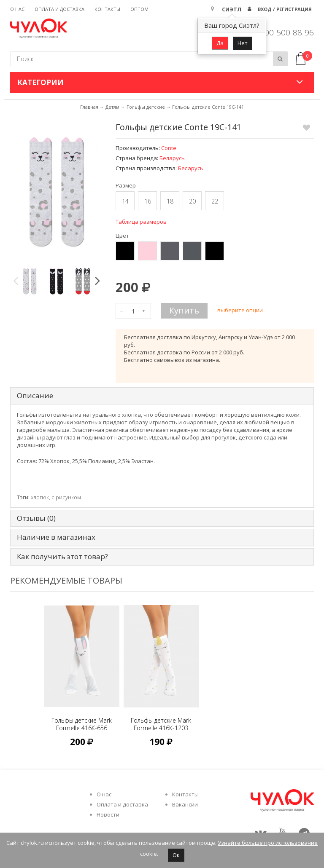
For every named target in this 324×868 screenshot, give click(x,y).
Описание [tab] (35, 396)
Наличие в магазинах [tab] (56, 537)
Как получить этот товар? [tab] (62, 557)
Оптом (139, 9)
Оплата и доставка (59, 9)
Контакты (107, 9)
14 (125, 201)
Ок (176, 855)
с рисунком (66, 497)
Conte (169, 148)
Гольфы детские (146, 107)
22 (215, 201)
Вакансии (185, 804)
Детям (112, 107)
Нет (243, 43)
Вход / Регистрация (285, 9)
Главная (89, 107)
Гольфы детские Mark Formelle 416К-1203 (161, 724)
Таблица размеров (141, 222)
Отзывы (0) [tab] (36, 518)
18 (170, 201)
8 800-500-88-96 (283, 32)
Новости (108, 814)
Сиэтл (232, 9)
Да (220, 43)
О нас (17, 9)
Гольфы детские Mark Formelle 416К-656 (82, 724)
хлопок (40, 497)
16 (148, 201)
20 (192, 201)
